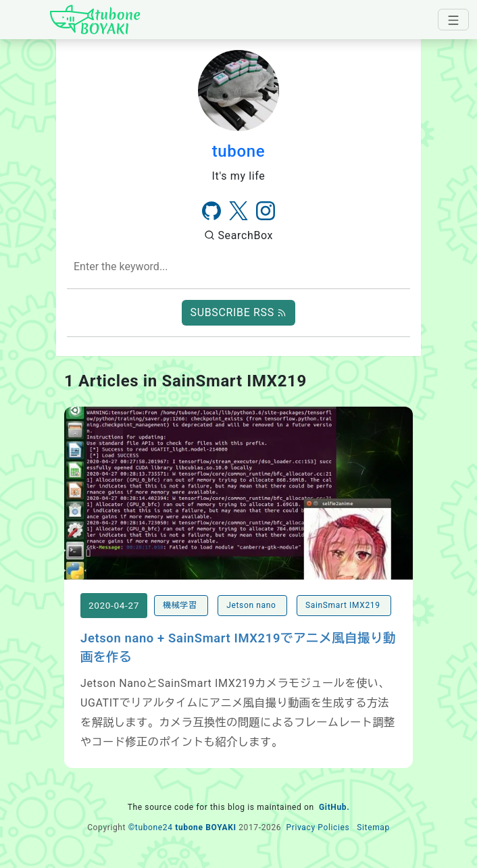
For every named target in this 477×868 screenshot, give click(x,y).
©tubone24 (151, 827)
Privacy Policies (318, 827)
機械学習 (181, 605)
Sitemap (373, 827)
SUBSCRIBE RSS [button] (239, 312)
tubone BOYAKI (205, 827)
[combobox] (238, 267)
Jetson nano (252, 605)
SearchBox (238, 235)
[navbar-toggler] (453, 20)
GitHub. (334, 807)
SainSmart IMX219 (344, 605)
